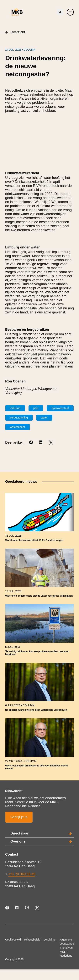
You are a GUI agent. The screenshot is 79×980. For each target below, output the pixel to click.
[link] (39, 519)
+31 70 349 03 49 (22, 874)
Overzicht (15, 32)
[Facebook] (31, 443)
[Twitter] (51, 443)
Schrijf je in (19, 817)
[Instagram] (27, 908)
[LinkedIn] (41, 443)
